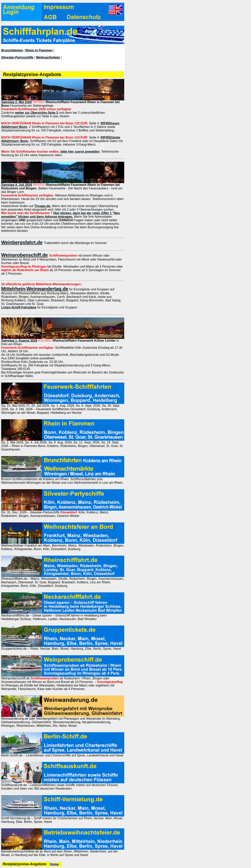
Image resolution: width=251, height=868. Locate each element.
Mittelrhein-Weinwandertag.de (35, 289)
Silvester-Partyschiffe (17, 57)
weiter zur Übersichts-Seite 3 (36, 113)
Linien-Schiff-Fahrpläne (19, 307)
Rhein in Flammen (39, 50)
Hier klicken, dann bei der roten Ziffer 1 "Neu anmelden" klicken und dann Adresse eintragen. (61, 215)
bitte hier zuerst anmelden (80, 152)
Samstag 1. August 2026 (19, 341)
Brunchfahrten (12, 50)
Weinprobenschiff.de (24, 255)
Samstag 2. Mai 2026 (17, 102)
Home (54, 864)
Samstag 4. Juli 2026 (17, 185)
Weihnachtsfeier (48, 57)
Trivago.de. (43, 206)
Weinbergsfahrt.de (22, 242)
